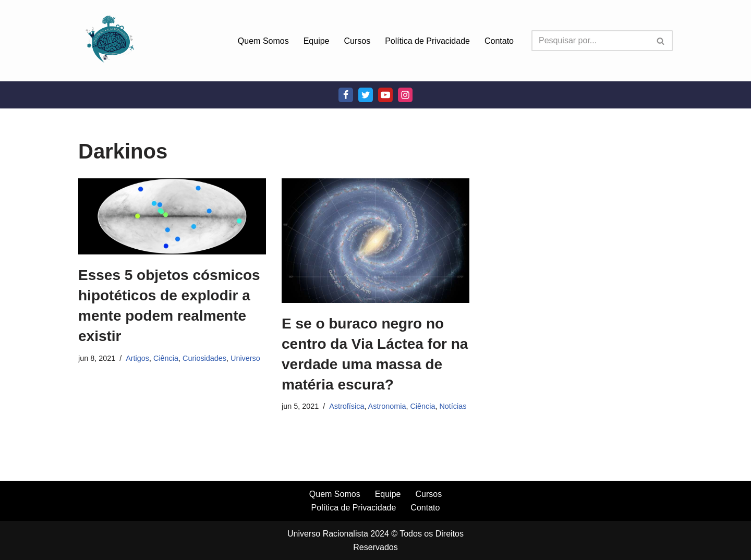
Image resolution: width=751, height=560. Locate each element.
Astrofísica (347, 406)
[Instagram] (405, 95)
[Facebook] (346, 95)
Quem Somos (263, 41)
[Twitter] (366, 95)
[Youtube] (385, 95)
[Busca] (590, 41)
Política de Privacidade (427, 41)
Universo (245, 358)
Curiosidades (204, 358)
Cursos (358, 41)
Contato (499, 41)
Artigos (137, 358)
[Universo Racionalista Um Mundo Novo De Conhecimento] (110, 41)
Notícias (453, 406)
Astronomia (387, 406)
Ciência (166, 358)
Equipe (317, 41)
